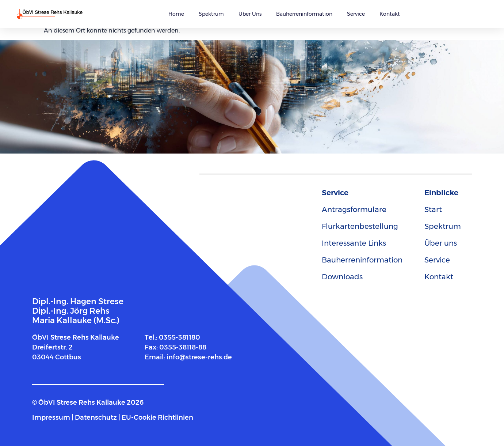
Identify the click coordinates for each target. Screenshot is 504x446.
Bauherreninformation (304, 14)
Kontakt (390, 14)
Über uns (250, 14)
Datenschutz (96, 417)
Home (176, 14)
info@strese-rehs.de (199, 357)
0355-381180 (180, 337)
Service (356, 14)
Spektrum (211, 14)
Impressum (51, 417)
